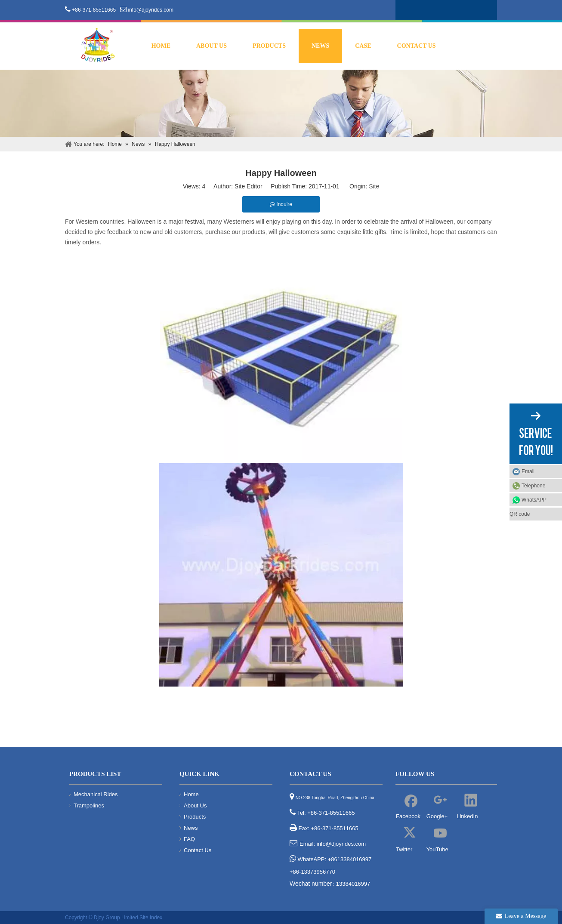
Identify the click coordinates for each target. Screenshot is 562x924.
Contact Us (198, 850)
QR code (520, 514)
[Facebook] (403, 9)
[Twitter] (452, 9)
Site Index (151, 918)
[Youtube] (468, 9)
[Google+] (419, 9)
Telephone (540, 486)
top (544, 887)
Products (195, 817)
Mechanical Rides (96, 794)
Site (374, 186)
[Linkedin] (435, 9)
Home (191, 794)
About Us (195, 805)
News (191, 828)
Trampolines (89, 805)
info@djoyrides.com (151, 10)
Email (528, 471)
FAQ (189, 839)
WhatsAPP (534, 500)
